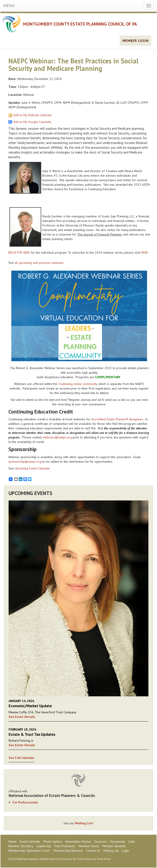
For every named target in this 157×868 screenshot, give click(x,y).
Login (125, 851)
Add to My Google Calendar (32, 122)
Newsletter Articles (78, 842)
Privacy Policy (84, 859)
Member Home (89, 846)
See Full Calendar (21, 758)
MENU (9, 6)
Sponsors (101, 842)
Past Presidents (65, 846)
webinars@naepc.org (57, 437)
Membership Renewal (68, 851)
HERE (144, 252)
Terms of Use (104, 859)
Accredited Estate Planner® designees (117, 419)
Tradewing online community (78, 384)
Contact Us (93, 851)
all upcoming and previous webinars (39, 263)
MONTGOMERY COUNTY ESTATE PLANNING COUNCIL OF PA (80, 24)
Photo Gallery (53, 842)
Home (12, 842)
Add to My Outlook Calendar (33, 115)
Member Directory (21, 846)
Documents (118, 842)
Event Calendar (30, 842)
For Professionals (25, 802)
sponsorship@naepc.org (25, 462)
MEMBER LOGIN (136, 41)
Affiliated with (78, 793)
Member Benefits (114, 846)
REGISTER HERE (19, 252)
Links (132, 842)
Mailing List (84, 823)
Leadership (44, 846)
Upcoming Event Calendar (32, 468)
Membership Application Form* (29, 851)
